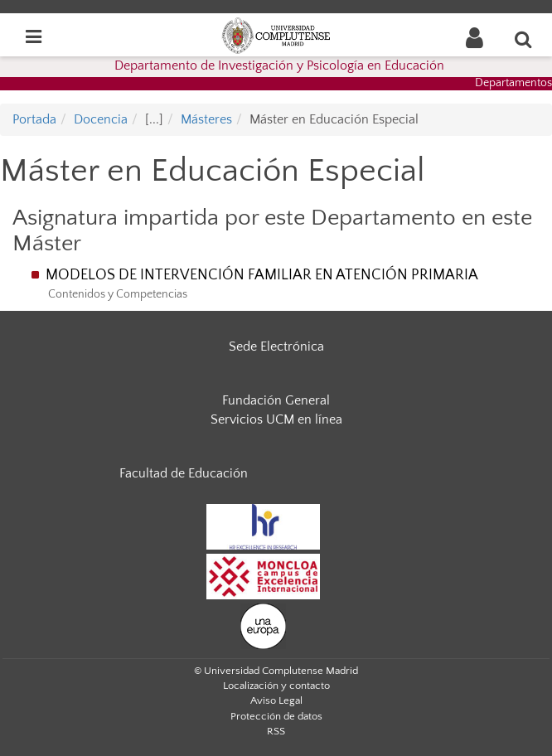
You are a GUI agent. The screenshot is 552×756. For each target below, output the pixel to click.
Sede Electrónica (276, 346)
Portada (34, 119)
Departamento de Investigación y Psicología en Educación (279, 65)
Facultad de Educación (184, 473)
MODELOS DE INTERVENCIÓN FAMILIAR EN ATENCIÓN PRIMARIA (262, 275)
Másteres (206, 119)
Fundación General (276, 400)
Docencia (101, 119)
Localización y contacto (276, 686)
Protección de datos (276, 716)
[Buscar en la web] (524, 39)
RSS (276, 731)
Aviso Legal (276, 700)
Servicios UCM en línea (276, 419)
